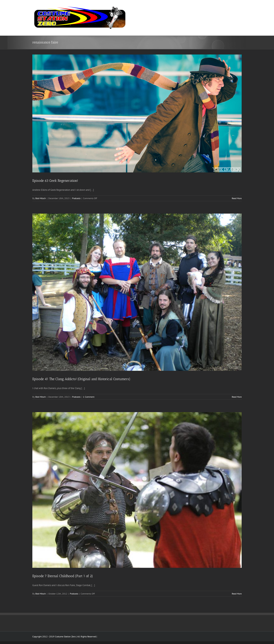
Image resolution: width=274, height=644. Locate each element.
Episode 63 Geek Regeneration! (55, 181)
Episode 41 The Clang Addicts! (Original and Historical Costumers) (81, 379)
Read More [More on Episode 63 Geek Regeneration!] (237, 198)
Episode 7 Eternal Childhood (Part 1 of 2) (63, 576)
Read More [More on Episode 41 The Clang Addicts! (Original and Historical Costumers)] (237, 397)
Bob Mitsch (41, 198)
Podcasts (76, 198)
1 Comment (89, 397)
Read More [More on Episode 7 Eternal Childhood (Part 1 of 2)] (237, 594)
